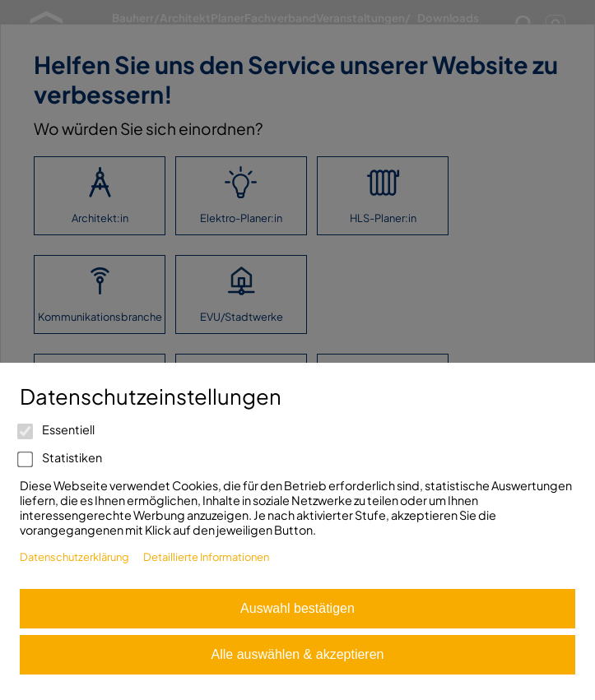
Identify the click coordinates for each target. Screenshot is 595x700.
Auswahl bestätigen (297, 608)
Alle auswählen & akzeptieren (298, 654)
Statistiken (61, 457)
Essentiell (57, 429)
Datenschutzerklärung (74, 557)
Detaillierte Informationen (206, 557)
